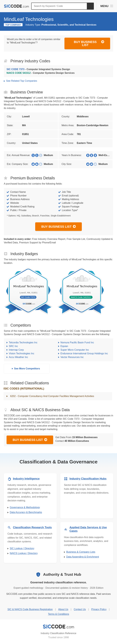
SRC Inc (13, 346)
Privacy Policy (99, 609)
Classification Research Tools (32, 527)
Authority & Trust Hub (62, 574)
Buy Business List (89, 43)
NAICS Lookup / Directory (24, 553)
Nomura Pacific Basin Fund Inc (77, 342)
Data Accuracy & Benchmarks (26, 512)
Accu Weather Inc (18, 357)
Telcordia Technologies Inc (23, 342)
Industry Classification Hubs (88, 479)
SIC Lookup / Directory (22, 548)
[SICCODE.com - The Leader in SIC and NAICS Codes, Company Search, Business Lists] (16, 6)
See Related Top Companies (22, 81)
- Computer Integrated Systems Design (38, 69)
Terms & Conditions (59, 614)
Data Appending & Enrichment (83, 557)
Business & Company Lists (81, 552)
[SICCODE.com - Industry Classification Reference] (58, 627)
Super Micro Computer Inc (75, 350)
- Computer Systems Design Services (41, 73)
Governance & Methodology (25, 507)
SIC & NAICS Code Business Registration (30, 609)
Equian (64, 346)
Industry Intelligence (26, 479)
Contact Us (80, 609)
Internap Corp (16, 350)
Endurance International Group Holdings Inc (84, 353)
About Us (63, 609)
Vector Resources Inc (72, 357)
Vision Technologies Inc (22, 353)
